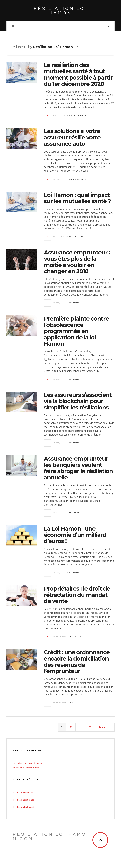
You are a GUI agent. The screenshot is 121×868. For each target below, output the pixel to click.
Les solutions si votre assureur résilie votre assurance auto (72, 137)
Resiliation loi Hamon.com (50, 837)
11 (90, 727)
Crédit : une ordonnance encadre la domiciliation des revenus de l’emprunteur (77, 662)
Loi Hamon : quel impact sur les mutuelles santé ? (77, 198)
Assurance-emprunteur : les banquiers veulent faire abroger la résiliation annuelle (78, 468)
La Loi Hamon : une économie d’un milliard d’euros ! (75, 535)
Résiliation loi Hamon (60, 11)
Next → (105, 727)
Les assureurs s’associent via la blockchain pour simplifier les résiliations (78, 401)
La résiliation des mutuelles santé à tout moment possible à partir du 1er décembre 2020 (78, 74)
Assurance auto (77, 179)
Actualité (74, 303)
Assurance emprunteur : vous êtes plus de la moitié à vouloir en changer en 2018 (77, 262)
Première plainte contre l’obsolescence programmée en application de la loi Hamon (76, 331)
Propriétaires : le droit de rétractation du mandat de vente (77, 595)
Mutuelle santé (77, 115)
